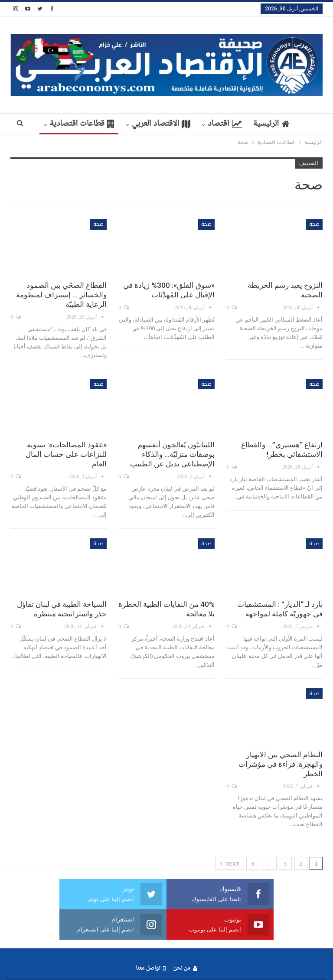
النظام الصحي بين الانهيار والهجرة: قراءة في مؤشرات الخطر (281, 764)
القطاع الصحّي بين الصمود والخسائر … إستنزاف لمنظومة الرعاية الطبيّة (61, 295)
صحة (314, 224)
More (80, 124)
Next (230, 863)
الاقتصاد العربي (141, 124)
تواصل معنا (150, 969)
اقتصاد (206, 124)
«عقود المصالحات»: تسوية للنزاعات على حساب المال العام (66, 454)
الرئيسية (255, 124)
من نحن (185, 969)
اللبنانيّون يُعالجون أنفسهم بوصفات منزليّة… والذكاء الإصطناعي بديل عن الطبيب (172, 454)
